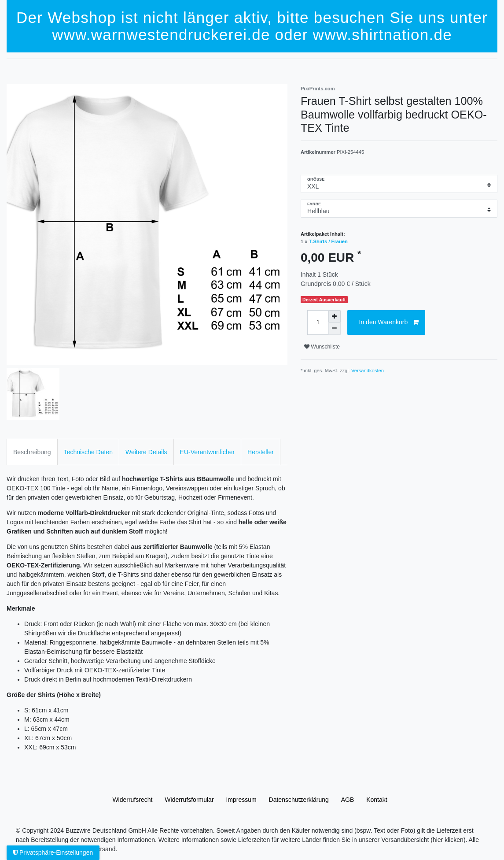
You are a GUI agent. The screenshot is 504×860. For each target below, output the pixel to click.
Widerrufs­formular (189, 800)
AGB (348, 800)
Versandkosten (368, 371)
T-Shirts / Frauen (328, 241)
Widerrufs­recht (132, 800)
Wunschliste (322, 347)
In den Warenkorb (389, 322)
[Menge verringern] (335, 329)
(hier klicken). (449, 840)
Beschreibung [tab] (32, 452)
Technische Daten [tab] (88, 452)
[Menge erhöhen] (335, 316)
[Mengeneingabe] (318, 322)
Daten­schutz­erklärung (299, 800)
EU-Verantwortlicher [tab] (208, 452)
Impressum (241, 800)
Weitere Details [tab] (146, 452)
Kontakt (377, 800)
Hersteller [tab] (261, 452)
